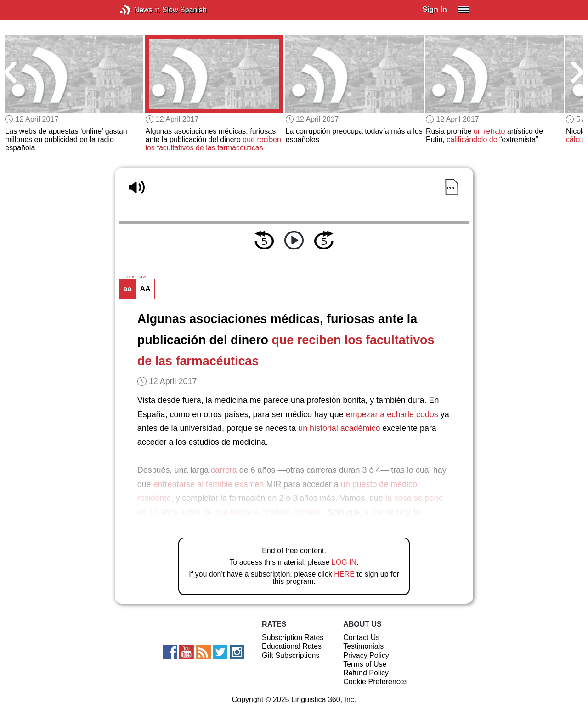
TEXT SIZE (137, 277)
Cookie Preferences (376, 682)
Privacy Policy (366, 655)
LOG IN (344, 562)
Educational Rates (292, 646)
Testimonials (363, 646)
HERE (344, 574)
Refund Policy (366, 673)
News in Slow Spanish (139, 10)
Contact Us (361, 637)
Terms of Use (365, 664)
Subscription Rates (293, 637)
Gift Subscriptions (291, 655)
